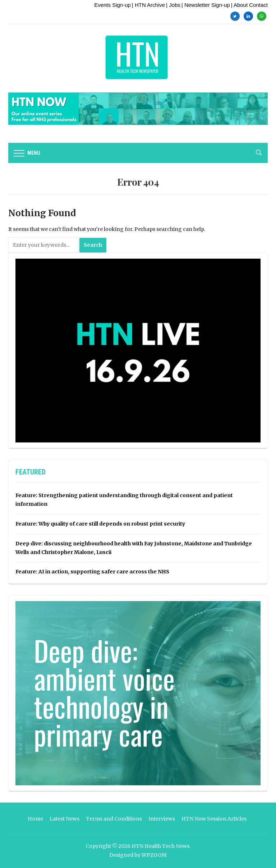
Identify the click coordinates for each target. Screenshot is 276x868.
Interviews (162, 819)
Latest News (65, 819)
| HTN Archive (148, 5)
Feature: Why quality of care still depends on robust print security (100, 524)
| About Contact (249, 5)
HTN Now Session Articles (214, 819)
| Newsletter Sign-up (206, 5)
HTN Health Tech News (160, 846)
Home (35, 819)
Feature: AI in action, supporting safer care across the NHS (92, 572)
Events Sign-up (112, 5)
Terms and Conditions (114, 819)
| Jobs (173, 5)
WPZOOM (154, 855)
